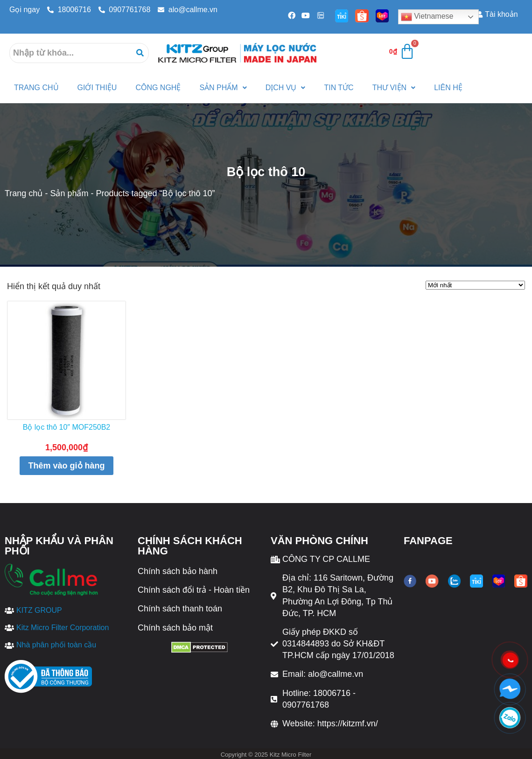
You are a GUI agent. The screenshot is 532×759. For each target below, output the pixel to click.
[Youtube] (305, 15)
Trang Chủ (36, 88)
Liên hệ (448, 88)
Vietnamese (427, 17)
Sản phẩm (223, 88)
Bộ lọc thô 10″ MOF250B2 (67, 427)
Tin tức (339, 88)
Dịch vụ (286, 88)
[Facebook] (291, 15)
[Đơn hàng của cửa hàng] (475, 285)
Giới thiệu (97, 88)
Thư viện (394, 88)
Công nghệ (158, 88)
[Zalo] (320, 15)
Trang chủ (24, 193)
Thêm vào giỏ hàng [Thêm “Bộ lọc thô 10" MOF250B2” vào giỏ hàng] (66, 466)
